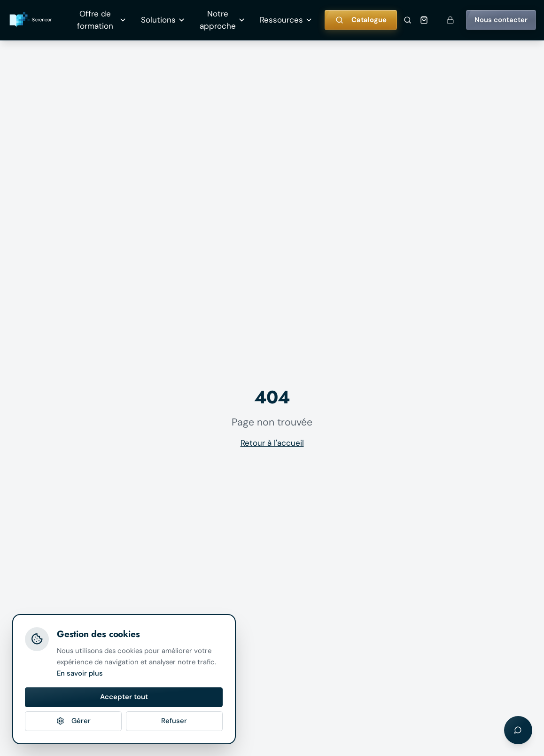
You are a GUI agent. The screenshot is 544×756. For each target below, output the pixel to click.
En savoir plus (80, 673)
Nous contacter (501, 20)
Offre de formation (102, 20)
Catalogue (361, 20)
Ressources (286, 20)
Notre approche (223, 20)
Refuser (174, 721)
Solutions (163, 20)
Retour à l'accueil (272, 443)
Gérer (74, 721)
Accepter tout (124, 697)
